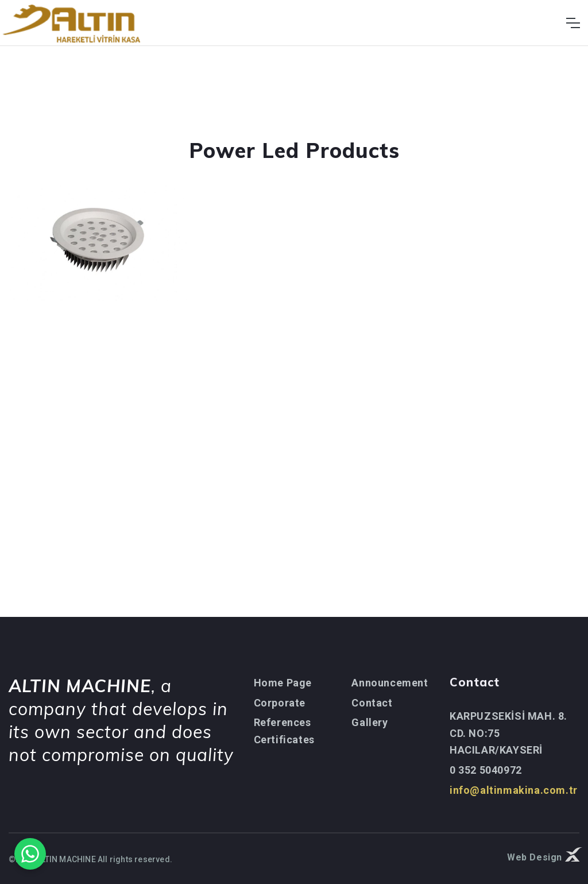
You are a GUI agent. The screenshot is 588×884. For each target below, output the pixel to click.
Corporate (280, 703)
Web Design (543, 856)
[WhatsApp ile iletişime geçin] (30, 854)
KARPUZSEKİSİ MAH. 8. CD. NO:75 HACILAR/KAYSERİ (508, 733)
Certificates (284, 740)
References (283, 722)
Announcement (390, 683)
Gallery (370, 722)
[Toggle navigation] (573, 23)
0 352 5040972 (486, 770)
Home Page (283, 683)
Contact (372, 703)
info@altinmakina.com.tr (514, 790)
